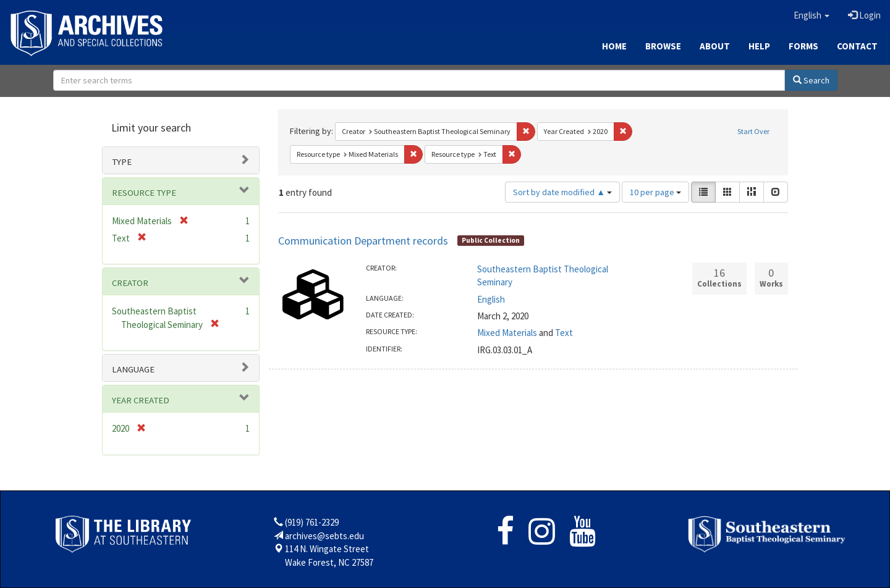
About (715, 46)
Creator (130, 283)
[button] (812, 15)
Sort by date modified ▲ (562, 192)
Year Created (141, 400)
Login (864, 15)
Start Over (753, 131)
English (491, 299)
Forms (803, 46)
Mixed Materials (507, 333)
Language (133, 369)
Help (759, 46)
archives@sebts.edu (324, 536)
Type (122, 162)
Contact (857, 46)
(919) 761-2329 (312, 522)
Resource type (144, 193)
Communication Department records (363, 241)
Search (811, 80)
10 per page (655, 192)
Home (614, 46)
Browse (663, 46)
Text (564, 333)
